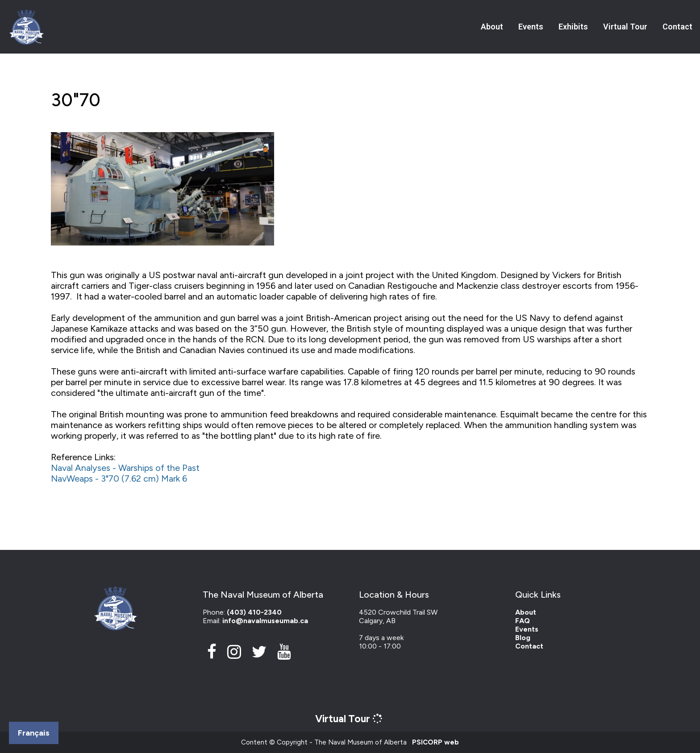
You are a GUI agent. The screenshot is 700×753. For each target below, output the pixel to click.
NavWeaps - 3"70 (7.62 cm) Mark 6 (119, 478)
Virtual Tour (625, 27)
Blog (523, 638)
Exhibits (573, 27)
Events (531, 27)
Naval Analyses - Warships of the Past (125, 468)
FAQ (523, 621)
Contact (677, 27)
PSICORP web (435, 742)
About (492, 27)
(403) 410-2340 (254, 612)
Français (34, 733)
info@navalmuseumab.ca (265, 621)
